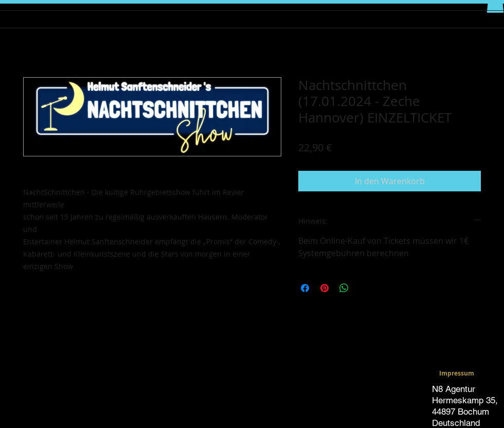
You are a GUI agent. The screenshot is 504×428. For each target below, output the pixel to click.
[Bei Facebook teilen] (305, 288)
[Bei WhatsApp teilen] (344, 288)
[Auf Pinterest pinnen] (325, 288)
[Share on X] (364, 288)
